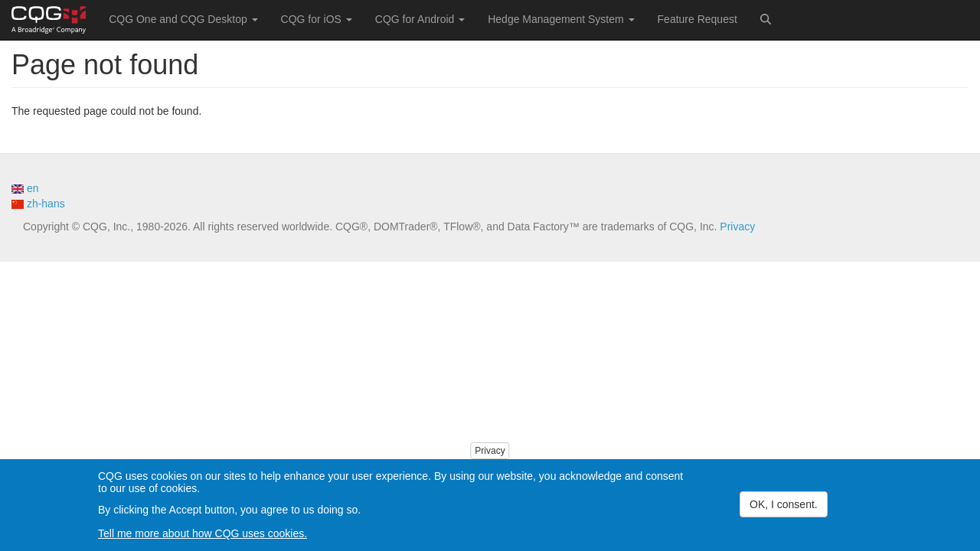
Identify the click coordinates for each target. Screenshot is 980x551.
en (25, 188)
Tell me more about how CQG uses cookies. (203, 536)
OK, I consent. (784, 507)
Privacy (737, 227)
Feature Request (697, 19)
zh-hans (38, 204)
